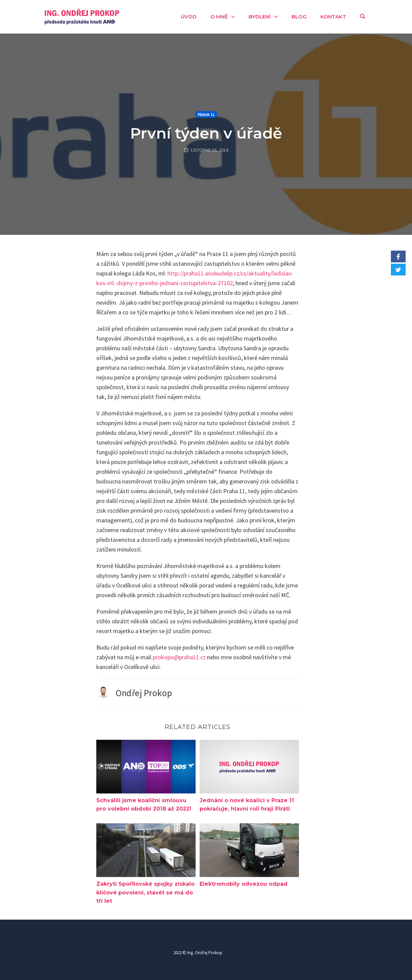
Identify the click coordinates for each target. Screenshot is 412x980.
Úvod (189, 17)
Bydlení (260, 17)
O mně (219, 17)
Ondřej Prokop (144, 693)
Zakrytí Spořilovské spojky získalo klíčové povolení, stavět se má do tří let (145, 892)
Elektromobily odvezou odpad (244, 884)
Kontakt (333, 17)
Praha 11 (206, 115)
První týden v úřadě (206, 133)
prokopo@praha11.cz (179, 657)
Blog (299, 17)
